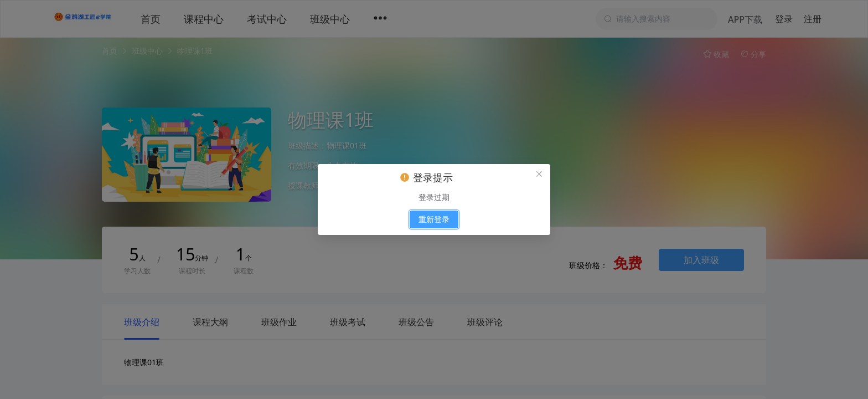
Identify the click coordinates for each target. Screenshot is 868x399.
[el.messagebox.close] (539, 175)
